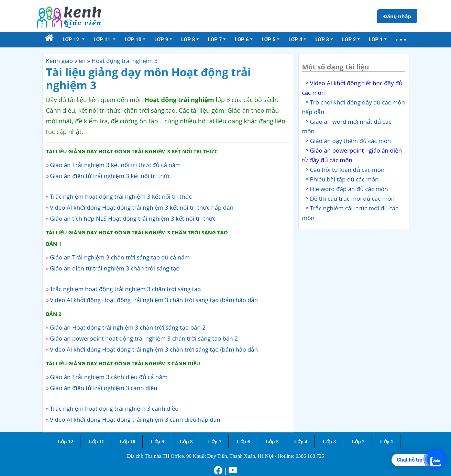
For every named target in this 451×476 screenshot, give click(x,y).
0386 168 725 (310, 456)
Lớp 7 (215, 442)
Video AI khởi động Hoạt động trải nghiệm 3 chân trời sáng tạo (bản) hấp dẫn (154, 300)
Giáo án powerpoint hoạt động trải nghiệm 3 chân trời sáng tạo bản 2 (144, 338)
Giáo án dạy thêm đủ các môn (351, 141)
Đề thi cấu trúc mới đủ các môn (353, 198)
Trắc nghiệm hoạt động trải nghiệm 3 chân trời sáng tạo (125, 289)
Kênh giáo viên (66, 61)
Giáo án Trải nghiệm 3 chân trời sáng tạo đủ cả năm (120, 257)
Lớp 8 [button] (188, 40)
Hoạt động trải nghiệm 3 (124, 61)
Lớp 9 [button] (161, 40)
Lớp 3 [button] (322, 40)
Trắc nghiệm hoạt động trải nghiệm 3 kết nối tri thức (121, 196)
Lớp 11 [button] (103, 40)
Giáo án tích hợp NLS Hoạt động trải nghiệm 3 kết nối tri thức (133, 218)
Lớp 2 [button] (349, 40)
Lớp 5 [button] (268, 40)
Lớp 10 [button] (133, 40)
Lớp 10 (128, 442)
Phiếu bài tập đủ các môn (344, 179)
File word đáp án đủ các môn (349, 189)
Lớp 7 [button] (215, 40)
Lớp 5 (272, 442)
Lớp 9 (158, 442)
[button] (401, 40)
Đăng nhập (397, 16)
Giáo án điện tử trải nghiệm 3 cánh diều (104, 388)
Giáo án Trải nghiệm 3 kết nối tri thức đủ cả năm (115, 165)
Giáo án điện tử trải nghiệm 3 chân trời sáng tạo (115, 268)
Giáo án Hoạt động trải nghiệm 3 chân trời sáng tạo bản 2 (128, 327)
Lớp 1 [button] (376, 40)
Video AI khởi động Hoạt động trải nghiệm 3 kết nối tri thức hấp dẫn (142, 207)
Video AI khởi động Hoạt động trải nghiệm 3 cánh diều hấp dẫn (135, 419)
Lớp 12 (65, 442)
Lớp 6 (244, 442)
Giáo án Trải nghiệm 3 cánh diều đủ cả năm (109, 377)
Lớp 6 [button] (242, 40)
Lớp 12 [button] (72, 40)
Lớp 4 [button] (295, 40)
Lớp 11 (96, 442)
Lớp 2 (358, 442)
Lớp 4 (301, 442)
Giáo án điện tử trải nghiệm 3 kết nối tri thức (110, 176)
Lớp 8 (186, 442)
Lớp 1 (387, 442)
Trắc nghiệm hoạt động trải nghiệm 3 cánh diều (114, 408)
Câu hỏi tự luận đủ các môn (347, 170)
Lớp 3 (329, 442)
